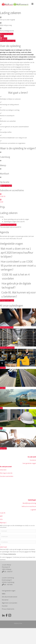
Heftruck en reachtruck (29, 506)
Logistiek (33, 510)
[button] (7, 300)
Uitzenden (3, 470)
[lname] (18, 536)
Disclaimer (5, 600)
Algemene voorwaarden (10, 603)
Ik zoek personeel (6, 467)
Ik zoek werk (32, 457)
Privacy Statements (8, 609)
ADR (1, 516)
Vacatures (33, 460)
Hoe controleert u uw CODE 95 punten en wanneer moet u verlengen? (18, 265)
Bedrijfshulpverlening (29, 503)
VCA (1, 519)
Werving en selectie (6, 473)
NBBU (4, 594)
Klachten (5, 606)
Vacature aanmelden (7, 476)
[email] (18, 542)
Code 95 (3, 513)
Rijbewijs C (3, 523)
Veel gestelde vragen (29, 463)
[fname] (18, 531)
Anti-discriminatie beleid (10, 597)
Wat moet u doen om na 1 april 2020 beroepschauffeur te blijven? (17, 253)
